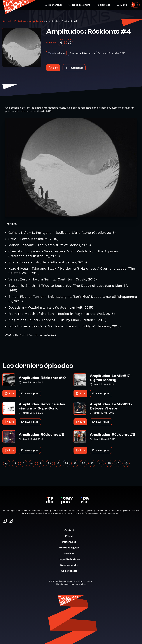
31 (41, 463)
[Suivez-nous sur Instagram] (11, 521)
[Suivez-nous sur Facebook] (5, 521)
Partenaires (71, 542)
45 (109, 463)
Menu (122, 5)
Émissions (20, 21)
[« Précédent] (7, 463)
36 (83, 463)
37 (92, 463)
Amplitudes (36, 21)
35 (75, 463)
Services (103, 5)
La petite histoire (71, 559)
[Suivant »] (126, 463)
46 (117, 463)
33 (58, 463)
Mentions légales (71, 548)
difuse (84, 584)
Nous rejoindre (79, 5)
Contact (71, 530)
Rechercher (53, 5)
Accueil (7, 21)
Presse (71, 536)
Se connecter (71, 571)
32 (49, 463)
